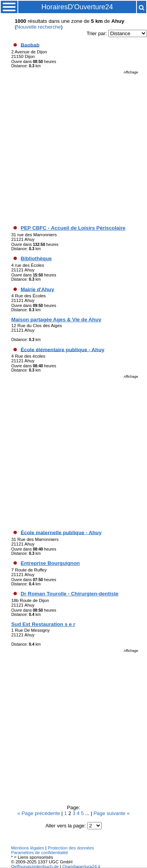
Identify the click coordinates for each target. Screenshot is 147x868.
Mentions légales (27, 848)
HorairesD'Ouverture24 (77, 7)
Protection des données (71, 848)
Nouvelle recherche (39, 27)
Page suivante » (112, 813)
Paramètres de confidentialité (39, 853)
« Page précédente (39, 813)
